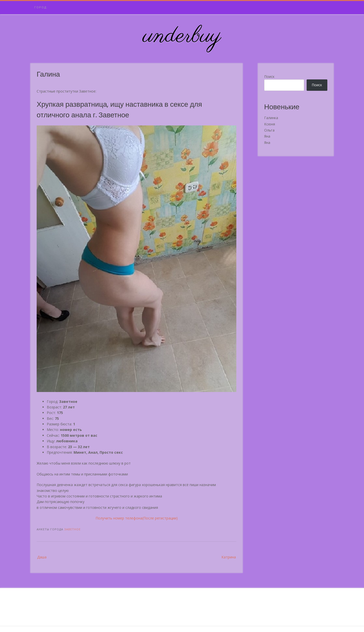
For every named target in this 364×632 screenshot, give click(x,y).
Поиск (269, 77)
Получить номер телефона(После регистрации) (137, 518)
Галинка (271, 118)
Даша (42, 557)
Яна (267, 136)
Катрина (229, 557)
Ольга (269, 130)
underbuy (182, 36)
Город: (41, 7)
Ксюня (270, 124)
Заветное (72, 529)
